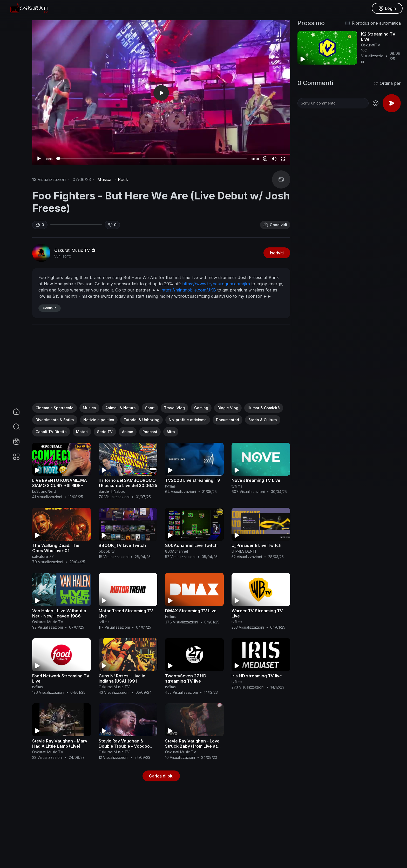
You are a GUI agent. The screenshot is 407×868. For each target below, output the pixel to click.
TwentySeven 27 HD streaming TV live (186, 678)
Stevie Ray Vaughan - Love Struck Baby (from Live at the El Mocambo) (192, 746)
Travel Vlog (174, 408)
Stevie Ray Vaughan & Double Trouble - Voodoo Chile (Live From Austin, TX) (127, 746)
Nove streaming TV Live (256, 480)
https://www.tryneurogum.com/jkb (216, 284)
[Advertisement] (161, 367)
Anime (128, 432)
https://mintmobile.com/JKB (189, 290)
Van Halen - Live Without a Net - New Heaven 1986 (59, 613)
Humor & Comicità (264, 408)
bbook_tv (107, 551)
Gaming (201, 408)
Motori (82, 432)
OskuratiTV (371, 45)
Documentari (228, 420)
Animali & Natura (121, 408)
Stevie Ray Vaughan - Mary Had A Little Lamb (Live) (60, 744)
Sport (150, 408)
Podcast (150, 432)
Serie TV (105, 432)
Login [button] (386, 9)
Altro (171, 432)
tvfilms (170, 486)
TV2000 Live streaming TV (193, 480)
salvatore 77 (43, 556)
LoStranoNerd (44, 491)
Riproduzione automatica (376, 23)
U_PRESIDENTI (244, 551)
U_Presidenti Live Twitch (256, 545)
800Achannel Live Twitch (191, 545)
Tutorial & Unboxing (141, 420)
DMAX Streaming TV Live (191, 611)
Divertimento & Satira (55, 420)
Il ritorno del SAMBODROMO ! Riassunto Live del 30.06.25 (128, 483)
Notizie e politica (99, 420)
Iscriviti (277, 253)
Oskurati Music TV (75, 250)
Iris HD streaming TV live (257, 676)
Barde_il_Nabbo (112, 491)
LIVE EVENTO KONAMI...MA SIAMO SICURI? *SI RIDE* (60, 483)
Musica (104, 179)
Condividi (275, 225)
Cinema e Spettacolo (55, 408)
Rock (123, 179)
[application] (161, 93)
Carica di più (161, 776)
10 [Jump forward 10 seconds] (265, 159)
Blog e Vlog (228, 408)
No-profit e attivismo (188, 420)
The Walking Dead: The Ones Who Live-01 (56, 548)
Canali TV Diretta (51, 432)
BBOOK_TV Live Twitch (122, 545)
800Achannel (177, 551)
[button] (13, 427)
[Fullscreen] (283, 159)
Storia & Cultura (263, 420)
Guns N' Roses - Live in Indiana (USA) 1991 (122, 678)
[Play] (39, 159)
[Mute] (274, 159)
